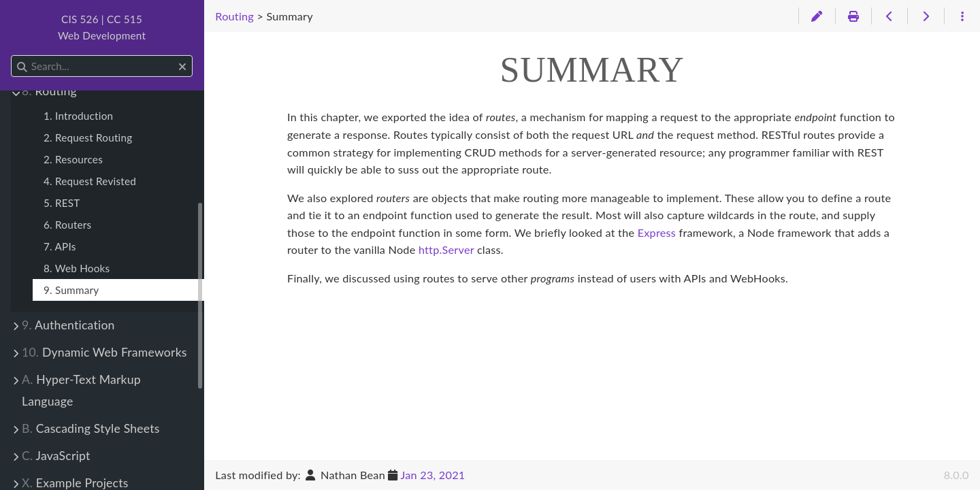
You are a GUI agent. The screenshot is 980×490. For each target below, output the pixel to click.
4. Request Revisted (90, 181)
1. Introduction (78, 116)
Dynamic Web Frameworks (104, 352)
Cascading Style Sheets (91, 428)
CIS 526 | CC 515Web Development (102, 27)
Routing (49, 91)
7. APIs (60, 246)
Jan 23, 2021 (432, 475)
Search (12, 55)
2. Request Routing (88, 137)
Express (657, 232)
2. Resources (73, 159)
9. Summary (71, 290)
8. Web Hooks (77, 268)
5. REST (62, 203)
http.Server (446, 249)
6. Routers (67, 225)
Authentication (68, 325)
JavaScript (56, 456)
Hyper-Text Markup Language (81, 390)
